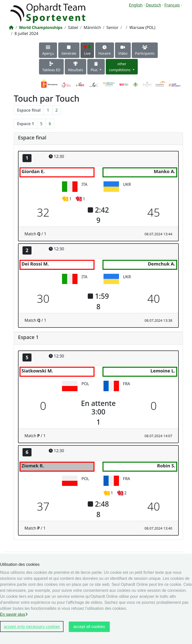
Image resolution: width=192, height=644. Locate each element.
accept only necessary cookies (32, 627)
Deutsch (153, 5)
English (136, 5)
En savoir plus (14, 614)
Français (172, 5)
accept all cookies (89, 627)
